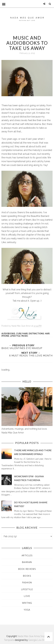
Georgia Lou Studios (39, 640)
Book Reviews (27, 569)
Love (27, 596)
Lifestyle (15, 336)
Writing (27, 603)
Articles (27, 556)
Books (27, 576)
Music (25, 336)
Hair (47, 334)
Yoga (27, 610)
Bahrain (27, 562)
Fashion (27, 583)
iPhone (5, 336)
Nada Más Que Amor (28, 636)
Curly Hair (22, 334)
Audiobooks (8, 334)
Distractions (36, 334)
